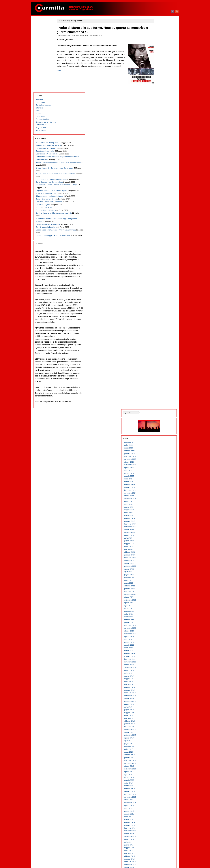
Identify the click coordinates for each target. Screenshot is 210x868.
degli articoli (160, 856)
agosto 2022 (158, 179)
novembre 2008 (159, 643)
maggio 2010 (158, 593)
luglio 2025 (157, 80)
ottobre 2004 (158, 781)
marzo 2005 (158, 767)
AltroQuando (41, 57)
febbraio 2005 (159, 770)
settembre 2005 (159, 750)
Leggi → (66, 79)
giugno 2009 (158, 624)
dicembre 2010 (159, 573)
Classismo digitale (43, 188)
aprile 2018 (157, 325)
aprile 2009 (157, 629)
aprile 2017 (157, 359)
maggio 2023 (158, 154)
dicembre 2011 (159, 539)
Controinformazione (44, 32)
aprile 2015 (157, 427)
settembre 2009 (159, 615)
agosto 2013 (158, 483)
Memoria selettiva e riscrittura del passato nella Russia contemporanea (46, 100)
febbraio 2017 (159, 365)
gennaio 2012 (159, 537)
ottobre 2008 (158, 646)
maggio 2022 (158, 187)
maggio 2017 (158, 356)
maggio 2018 (158, 323)
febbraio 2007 (159, 703)
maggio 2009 (158, 627)
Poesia (39, 40)
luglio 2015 (157, 418)
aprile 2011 (157, 562)
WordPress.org (159, 861)
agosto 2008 (158, 652)
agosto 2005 (158, 753)
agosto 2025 (158, 78)
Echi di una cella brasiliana (46, 224)
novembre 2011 (159, 542)
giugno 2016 (158, 387)
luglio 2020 (157, 249)
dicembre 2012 (159, 506)
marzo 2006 (158, 734)
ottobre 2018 (158, 308)
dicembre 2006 (159, 708)
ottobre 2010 (158, 579)
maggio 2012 (158, 525)
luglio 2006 (157, 722)
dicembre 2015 (159, 404)
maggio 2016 (158, 390)
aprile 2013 (157, 494)
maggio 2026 (158, 52)
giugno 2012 (158, 522)
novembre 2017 (159, 339)
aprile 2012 (157, 528)
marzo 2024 (158, 125)
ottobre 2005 (158, 748)
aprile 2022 (157, 190)
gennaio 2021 (159, 232)
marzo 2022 (158, 193)
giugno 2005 (158, 759)
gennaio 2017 (159, 368)
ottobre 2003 (158, 815)
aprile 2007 (157, 697)
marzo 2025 (158, 92)
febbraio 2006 (159, 736)
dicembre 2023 (159, 134)
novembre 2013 (159, 475)
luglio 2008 (157, 655)
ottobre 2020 (158, 241)
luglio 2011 (157, 553)
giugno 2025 (158, 83)
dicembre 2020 (159, 235)
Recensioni (40, 29)
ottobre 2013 (158, 477)
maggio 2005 (158, 762)
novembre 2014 (159, 441)
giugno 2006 (158, 725)
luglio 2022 (157, 182)
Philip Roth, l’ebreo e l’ (46, 165)
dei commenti (160, 858)
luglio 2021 (157, 216)
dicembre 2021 (159, 201)
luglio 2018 (157, 317)
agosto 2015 (158, 415)
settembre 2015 (159, 413)
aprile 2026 (157, 55)
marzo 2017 (158, 362)
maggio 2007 (158, 694)
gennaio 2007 (159, 705)
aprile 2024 (157, 123)
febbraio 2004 (159, 804)
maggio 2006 (158, 728)
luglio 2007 (157, 689)
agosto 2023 (158, 145)
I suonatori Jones (43, 51)
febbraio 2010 (159, 601)
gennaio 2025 (159, 97)
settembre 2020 (159, 244)
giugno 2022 (158, 185)
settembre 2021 (159, 210)
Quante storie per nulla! (45, 86)
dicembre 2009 (159, 607)
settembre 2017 (159, 345)
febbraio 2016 (159, 399)
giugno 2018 (158, 320)
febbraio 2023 (159, 162)
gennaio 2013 (159, 503)
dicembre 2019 (159, 269)
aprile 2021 (157, 224)
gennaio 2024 (159, 131)
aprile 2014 (157, 460)
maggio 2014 (158, 458)
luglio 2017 (157, 351)
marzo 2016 (158, 396)
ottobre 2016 (158, 376)
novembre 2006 (159, 711)
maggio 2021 (158, 221)
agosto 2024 (158, 111)
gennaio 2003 (159, 841)
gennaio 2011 (159, 570)
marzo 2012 (158, 531)
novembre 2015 (159, 407)
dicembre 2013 (159, 472)
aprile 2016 (157, 393)
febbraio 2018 (159, 331)
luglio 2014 (157, 452)
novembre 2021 (159, 204)
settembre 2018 (159, 311)
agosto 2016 (158, 382)
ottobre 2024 (158, 106)
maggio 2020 (158, 255)
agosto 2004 (158, 787)
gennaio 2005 (159, 773)
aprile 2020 (157, 258)
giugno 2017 (158, 353)
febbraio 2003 (159, 838)
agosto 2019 (158, 280)
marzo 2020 (158, 261)
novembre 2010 (159, 576)
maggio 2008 (158, 660)
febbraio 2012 (159, 534)
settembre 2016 (159, 379)
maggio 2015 (158, 424)
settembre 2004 (159, 784)
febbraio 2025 (159, 94)
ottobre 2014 (158, 444)
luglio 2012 (157, 520)
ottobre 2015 (158, 410)
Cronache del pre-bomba (92, 35)
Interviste (40, 35)
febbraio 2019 (159, 297)
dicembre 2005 (159, 742)
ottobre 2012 (158, 511)
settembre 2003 (159, 818)
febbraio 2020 (159, 263)
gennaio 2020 (159, 266)
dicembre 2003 (159, 810)
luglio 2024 (157, 114)
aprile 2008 (157, 663)
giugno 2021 (158, 218)
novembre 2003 (159, 812)
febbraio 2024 (159, 128)
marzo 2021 (158, 227)
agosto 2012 (158, 517)
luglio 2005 (157, 756)
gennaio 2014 (159, 469)
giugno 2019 (158, 286)
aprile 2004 (157, 798)
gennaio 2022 (159, 199)
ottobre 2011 (158, 545)
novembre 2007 (159, 677)
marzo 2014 (158, 463)
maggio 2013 (158, 491)
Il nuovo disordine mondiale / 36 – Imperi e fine (47, 111)
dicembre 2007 (159, 674)
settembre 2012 (159, 514)
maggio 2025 (158, 86)
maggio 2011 (158, 559)
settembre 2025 (159, 75)
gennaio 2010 (159, 604)
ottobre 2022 (158, 173)
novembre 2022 (159, 170)
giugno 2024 (158, 117)
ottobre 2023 (158, 140)
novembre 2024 (159, 103)
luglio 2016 (157, 384)
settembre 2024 (159, 109)
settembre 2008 (159, 649)
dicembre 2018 (159, 303)
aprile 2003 (157, 832)
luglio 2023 (157, 148)
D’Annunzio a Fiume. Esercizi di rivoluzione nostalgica (44, 151)
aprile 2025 (157, 89)
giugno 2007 (158, 691)
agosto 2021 (158, 213)
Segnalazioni (41, 54)
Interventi (104, 35)
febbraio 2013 (159, 500)
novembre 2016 (159, 373)
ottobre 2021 (158, 207)
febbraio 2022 (159, 196)
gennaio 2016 (159, 401)
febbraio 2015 (159, 432)
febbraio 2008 (159, 669)
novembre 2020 (159, 238)
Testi (38, 37)
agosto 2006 (158, 720)
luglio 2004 (157, 790)
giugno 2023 (158, 151)
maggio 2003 (158, 829)
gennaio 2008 (159, 672)
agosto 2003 (158, 821)
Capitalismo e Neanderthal (46, 92)
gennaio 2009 (159, 638)
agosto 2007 (158, 686)
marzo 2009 (158, 632)
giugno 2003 (158, 827)
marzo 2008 (158, 666)
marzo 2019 (158, 294)
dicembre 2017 (159, 337)
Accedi (156, 853)
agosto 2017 (158, 348)
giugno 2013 (158, 489)
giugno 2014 (158, 455)
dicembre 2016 (159, 370)
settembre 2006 (159, 717)
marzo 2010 (158, 598)
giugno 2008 (158, 658)
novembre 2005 (159, 745)
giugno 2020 (158, 252)
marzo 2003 (158, 835)
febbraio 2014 (159, 466)
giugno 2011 (158, 556)
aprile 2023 (157, 156)
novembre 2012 (159, 508)
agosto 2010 (158, 584)
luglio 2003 (157, 824)
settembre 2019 (159, 277)
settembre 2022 (159, 176)
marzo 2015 (158, 430)
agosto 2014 (158, 449)
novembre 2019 (159, 272)
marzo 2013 (158, 497)
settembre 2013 (159, 480)
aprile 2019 (157, 292)
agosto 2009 (158, 618)
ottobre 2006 (158, 714)
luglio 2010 (157, 587)
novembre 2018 (159, 306)
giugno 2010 (158, 590)
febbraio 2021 (159, 230)
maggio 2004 (158, 796)
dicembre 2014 (159, 438)
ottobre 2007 (158, 680)
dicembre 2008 (159, 641)
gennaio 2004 (159, 807)
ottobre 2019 (158, 275)
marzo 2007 (158, 700)
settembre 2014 (159, 446)
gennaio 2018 (159, 334)
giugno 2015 (158, 421)
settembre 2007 (159, 683)
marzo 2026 (158, 58)
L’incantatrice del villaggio (46, 81)
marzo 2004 (158, 801)
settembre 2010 (159, 582)
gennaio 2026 (159, 63)
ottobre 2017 (158, 342)
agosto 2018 (158, 314)
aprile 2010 (157, 596)
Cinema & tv (41, 43)
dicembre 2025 (159, 66)
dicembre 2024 (159, 100)
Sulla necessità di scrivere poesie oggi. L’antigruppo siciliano (46, 213)
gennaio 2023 (159, 165)
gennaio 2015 (159, 435)
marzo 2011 (158, 565)
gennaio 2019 (159, 300)
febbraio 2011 (159, 567)
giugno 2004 (158, 793)
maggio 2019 (158, 289)
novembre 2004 (159, 779)
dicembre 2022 (159, 168)
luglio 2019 (157, 283)
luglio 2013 (157, 486)
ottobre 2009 (158, 613)
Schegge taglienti (43, 46)
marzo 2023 (158, 159)
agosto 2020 (158, 246)
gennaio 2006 (159, 739)
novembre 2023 (159, 137)
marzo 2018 (158, 328)
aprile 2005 (157, 765)
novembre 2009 (159, 610)
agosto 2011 (158, 551)
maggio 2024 (158, 120)
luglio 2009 (157, 621)
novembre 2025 (159, 69)
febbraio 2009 (159, 635)
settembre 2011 (159, 548)
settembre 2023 (159, 142)
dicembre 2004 (159, 776)
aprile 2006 (157, 731)
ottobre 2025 (158, 72)
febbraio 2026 (159, 61)
